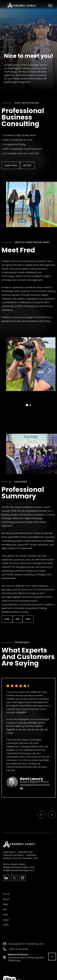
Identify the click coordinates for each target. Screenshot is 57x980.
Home (6, 894)
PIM (17, 619)
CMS (28, 619)
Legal (6, 920)
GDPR (6, 925)
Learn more (10, 165)
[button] (50, 6)
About (6, 899)
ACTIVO (27, 165)
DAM (7, 619)
